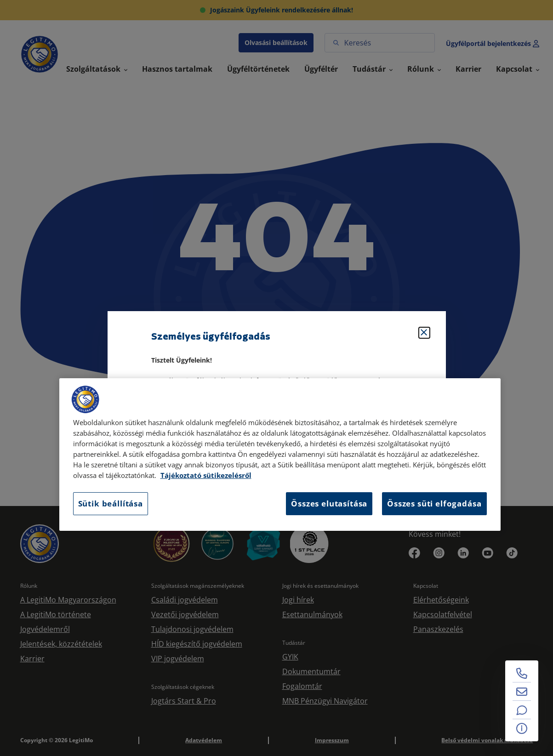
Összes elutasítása (329, 503)
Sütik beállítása (111, 503)
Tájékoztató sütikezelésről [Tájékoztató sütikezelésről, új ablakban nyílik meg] (206, 475)
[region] (280, 455)
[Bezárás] (424, 333)
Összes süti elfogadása (434, 503)
